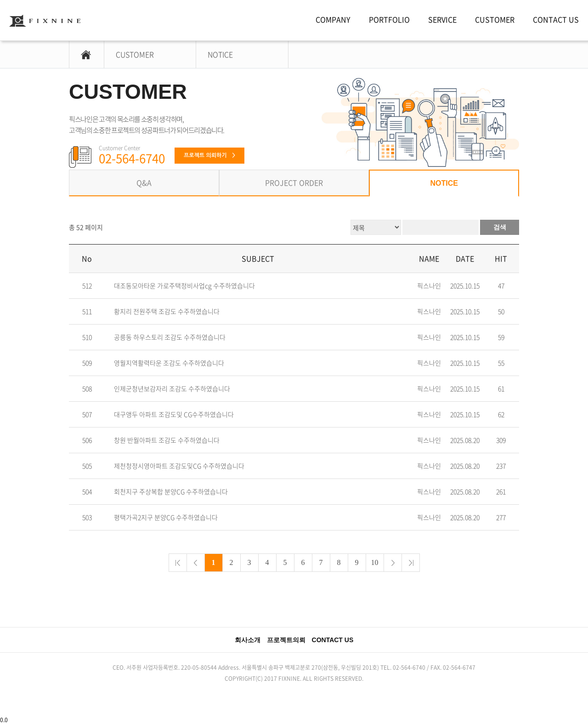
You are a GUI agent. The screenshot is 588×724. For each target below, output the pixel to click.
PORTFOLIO (389, 20)
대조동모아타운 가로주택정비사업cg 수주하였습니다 (184, 286)
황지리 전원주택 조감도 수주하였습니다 (167, 311)
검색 (500, 227)
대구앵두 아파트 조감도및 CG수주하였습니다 (174, 414)
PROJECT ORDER (294, 182)
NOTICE (220, 54)
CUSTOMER (495, 20)
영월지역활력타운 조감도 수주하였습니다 (169, 363)
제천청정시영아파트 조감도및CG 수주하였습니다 (179, 466)
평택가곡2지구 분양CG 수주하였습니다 (166, 517)
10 (375, 562)
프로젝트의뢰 (286, 640)
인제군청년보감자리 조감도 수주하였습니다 (172, 389)
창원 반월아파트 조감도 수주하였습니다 (167, 440)
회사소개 (248, 640)
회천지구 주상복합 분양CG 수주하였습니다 (171, 492)
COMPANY (333, 20)
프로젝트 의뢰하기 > (209, 155)
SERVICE (442, 20)
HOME (81, 54)
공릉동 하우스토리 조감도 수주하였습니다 (170, 337)
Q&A (144, 182)
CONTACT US (556, 20)
